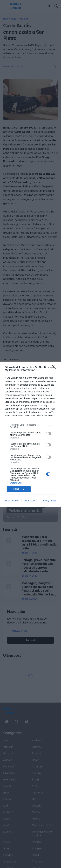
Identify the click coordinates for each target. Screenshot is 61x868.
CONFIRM (19, 489)
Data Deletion (12, 501)
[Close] (55, 368)
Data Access (30, 501)
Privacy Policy (49, 501)
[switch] (48, 434)
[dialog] (30, 434)
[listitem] (30, 426)
